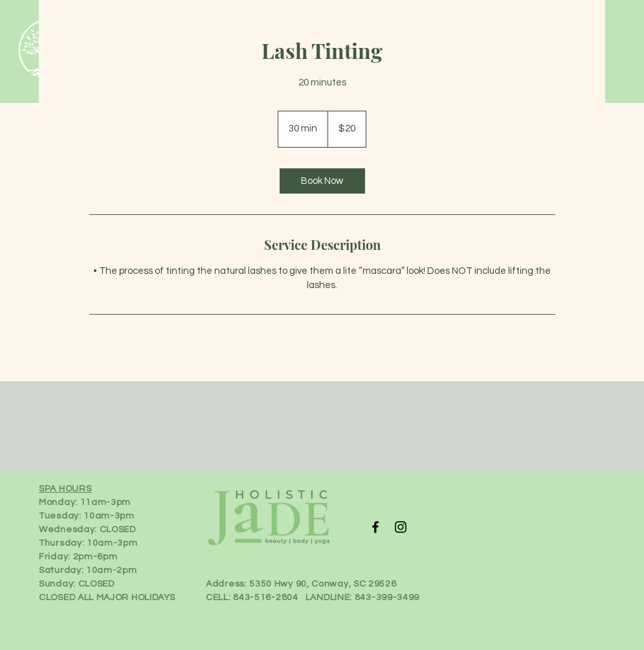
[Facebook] (375, 527)
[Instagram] (401, 527)
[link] (322, 181)
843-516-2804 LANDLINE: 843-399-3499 (326, 598)
